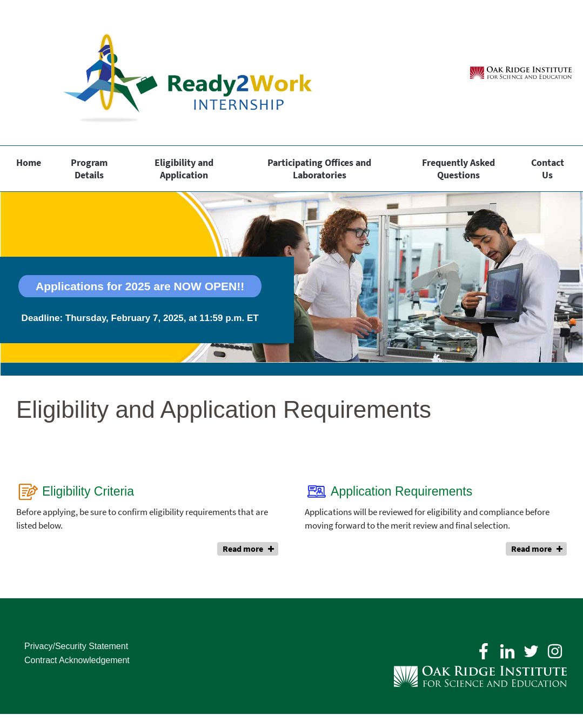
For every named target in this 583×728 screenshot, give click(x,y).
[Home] (170, 73)
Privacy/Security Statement (76, 646)
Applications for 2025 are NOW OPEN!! (140, 286)
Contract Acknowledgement (77, 660)
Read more (243, 549)
